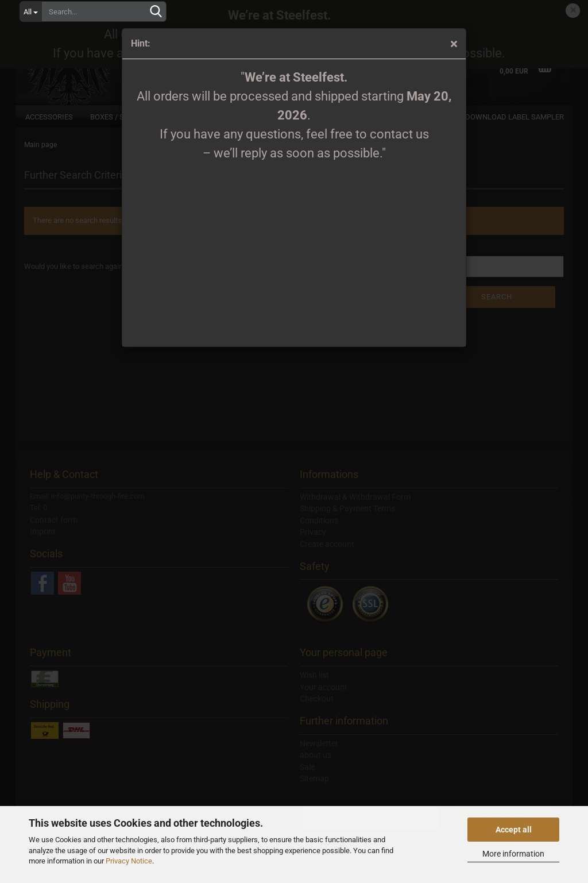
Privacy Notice (129, 861)
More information (513, 854)
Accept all (514, 830)
